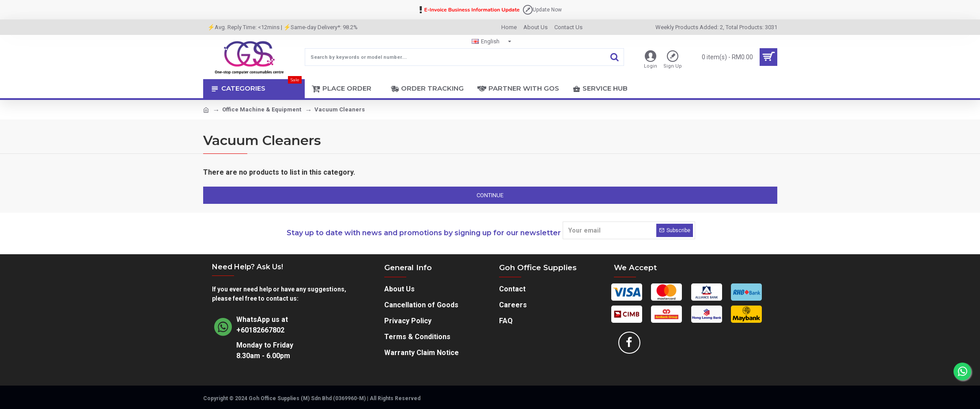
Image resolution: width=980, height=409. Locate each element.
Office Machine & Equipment (262, 109)
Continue (490, 195)
